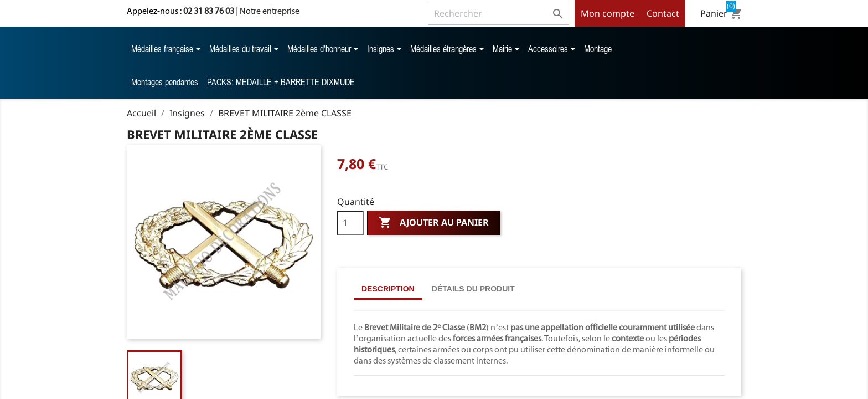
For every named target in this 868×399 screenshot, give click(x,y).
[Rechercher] (498, 13)
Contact (663, 13)
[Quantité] (350, 223)
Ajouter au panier (434, 223)
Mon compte (608, 13)
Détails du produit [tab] (473, 289)
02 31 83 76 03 (209, 11)
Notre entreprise (270, 11)
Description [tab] (388, 289)
